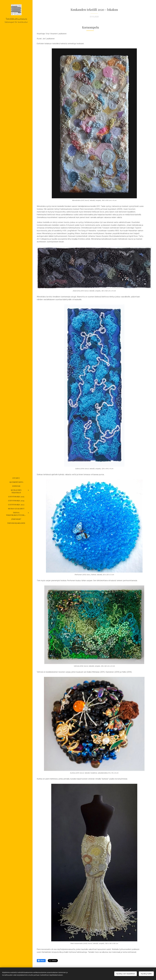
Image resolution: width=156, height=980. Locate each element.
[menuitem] (16, 478)
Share (41, 961)
